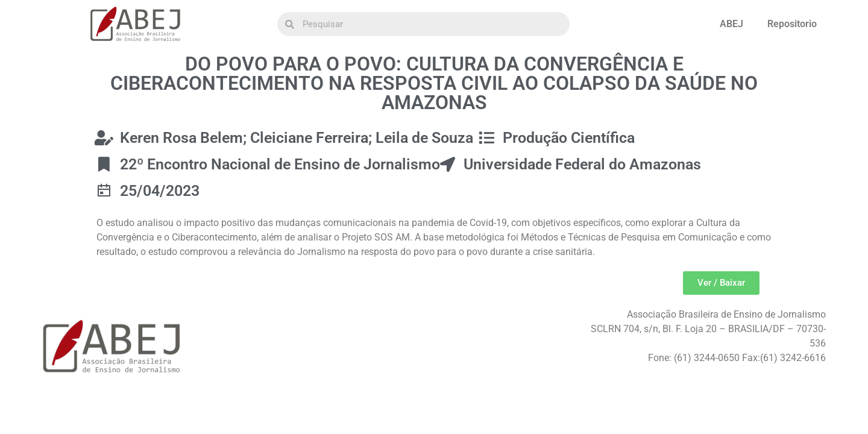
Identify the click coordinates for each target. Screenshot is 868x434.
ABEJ (731, 24)
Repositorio (792, 24)
